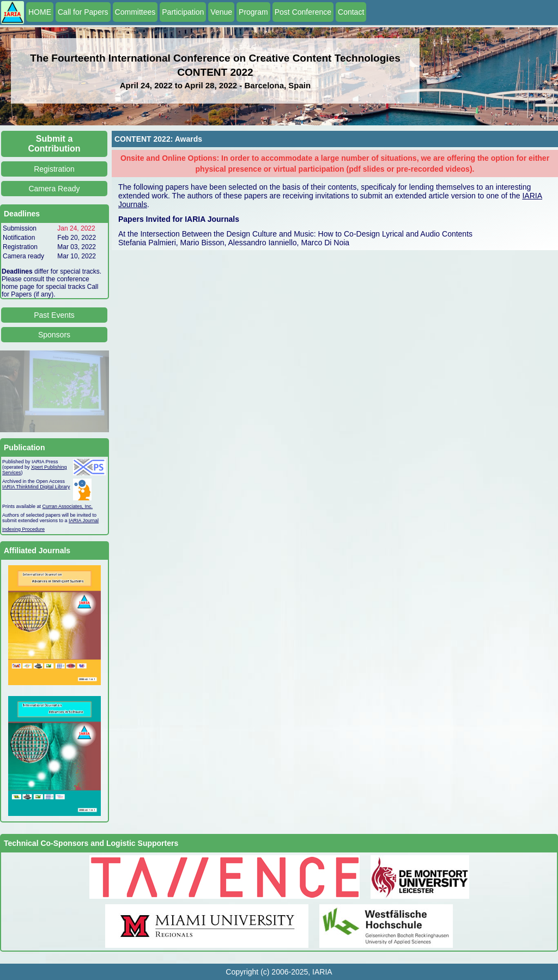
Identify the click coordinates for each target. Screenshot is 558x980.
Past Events (54, 315)
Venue (221, 12)
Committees (135, 12)
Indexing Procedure (23, 529)
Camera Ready (54, 189)
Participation (183, 12)
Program (253, 12)
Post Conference (303, 12)
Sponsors (54, 335)
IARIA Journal (84, 521)
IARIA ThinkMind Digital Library (36, 487)
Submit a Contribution (54, 144)
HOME (40, 12)
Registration (54, 169)
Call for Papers (83, 12)
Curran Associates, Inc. (68, 506)
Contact (351, 12)
